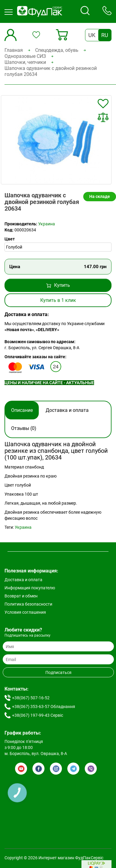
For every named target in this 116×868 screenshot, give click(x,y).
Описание (22, 410)
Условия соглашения (25, 612)
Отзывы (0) (24, 428)
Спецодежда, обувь (57, 50)
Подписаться (58, 672)
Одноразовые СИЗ (25, 56)
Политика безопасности (28, 604)
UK (92, 35)
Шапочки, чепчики (25, 62)
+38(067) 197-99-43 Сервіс (38, 715)
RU (105, 35)
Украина (47, 224)
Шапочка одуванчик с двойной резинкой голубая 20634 (51, 71)
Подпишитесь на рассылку (27, 635)
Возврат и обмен (21, 596)
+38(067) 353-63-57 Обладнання (44, 707)
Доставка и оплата (67, 410)
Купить (58, 285)
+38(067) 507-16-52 (31, 698)
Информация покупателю (30, 588)
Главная (14, 50)
